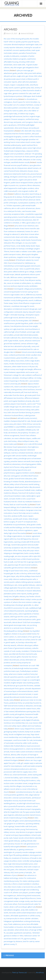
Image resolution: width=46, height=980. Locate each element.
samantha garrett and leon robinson (17, 568)
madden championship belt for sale (17, 421)
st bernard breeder (20, 775)
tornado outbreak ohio (12, 338)
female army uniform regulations (20, 530)
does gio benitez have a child (15, 559)
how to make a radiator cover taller (23, 251)
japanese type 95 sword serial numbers (23, 565)
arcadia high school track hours (28, 803)
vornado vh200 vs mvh (17, 499)
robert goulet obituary (12, 841)
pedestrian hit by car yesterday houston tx (25, 703)
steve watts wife (19, 65)
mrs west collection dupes (21, 438)
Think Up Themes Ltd (19, 973)
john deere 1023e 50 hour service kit (27, 424)
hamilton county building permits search (19, 300)
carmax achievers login (29, 344)
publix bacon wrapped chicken (22, 183)
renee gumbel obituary (27, 585)
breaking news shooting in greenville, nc (19, 605)
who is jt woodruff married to (14, 806)
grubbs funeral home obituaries (21, 479)
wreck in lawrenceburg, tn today (16, 818)
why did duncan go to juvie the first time (19, 686)
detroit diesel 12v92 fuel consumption (26, 622)
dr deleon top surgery (26, 114)
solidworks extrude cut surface (19, 640)
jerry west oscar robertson (25, 226)
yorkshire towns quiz (12, 671)
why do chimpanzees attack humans (25, 168)
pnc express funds (17, 280)
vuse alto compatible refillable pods (23, 430)
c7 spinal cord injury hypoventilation (17, 835)
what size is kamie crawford (19, 674)
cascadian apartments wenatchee (19, 933)
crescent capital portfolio (22, 50)
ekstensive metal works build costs (17, 174)
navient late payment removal (22, 545)
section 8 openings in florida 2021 (16, 381)
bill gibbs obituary (19, 596)
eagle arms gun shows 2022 (27, 76)
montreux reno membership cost (16, 723)
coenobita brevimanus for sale (27, 792)
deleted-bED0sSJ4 (27, 33)
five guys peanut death (32, 812)
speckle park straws (20, 519)
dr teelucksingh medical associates (25, 668)
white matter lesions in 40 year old (25, 366)
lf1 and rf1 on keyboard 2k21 (26, 522)
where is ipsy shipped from (25, 729)
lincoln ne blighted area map (19, 734)
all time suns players (21, 892)
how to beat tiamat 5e (16, 263)
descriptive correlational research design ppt (20, 309)
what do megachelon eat (13, 812)
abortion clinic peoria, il (27, 318)
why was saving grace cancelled (16, 476)
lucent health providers (27, 217)
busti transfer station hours (26, 709)
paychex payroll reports (30, 42)
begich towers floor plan (24, 717)
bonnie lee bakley (12, 778)
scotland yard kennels (17, 355)
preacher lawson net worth (21, 461)
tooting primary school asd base (23, 389)
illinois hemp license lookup (20, 410)
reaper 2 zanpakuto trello (20, 85)
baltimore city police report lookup (27, 194)
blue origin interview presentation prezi (18, 864)
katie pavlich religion (11, 898)
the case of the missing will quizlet (16, 39)
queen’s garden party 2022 (24, 88)
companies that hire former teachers (17, 134)
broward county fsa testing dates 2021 (18, 321)
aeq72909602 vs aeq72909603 (15, 427)
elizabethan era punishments (15, 525)
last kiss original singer (32, 116)
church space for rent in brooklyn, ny (26, 102)
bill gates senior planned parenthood (26, 821)
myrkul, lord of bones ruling (14, 467)
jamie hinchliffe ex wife (25, 358)
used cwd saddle (16, 160)
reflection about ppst (25, 645)
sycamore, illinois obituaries (30, 185)
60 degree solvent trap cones (21, 177)
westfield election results (20, 162)
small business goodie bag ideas (16, 323)
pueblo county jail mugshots (14, 714)
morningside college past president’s (28, 289)
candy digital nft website (30, 720)
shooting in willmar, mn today (31, 378)
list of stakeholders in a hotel (28, 507)
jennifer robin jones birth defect (29, 73)
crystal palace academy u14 (28, 203)
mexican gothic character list (21, 657)
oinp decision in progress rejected (28, 832)
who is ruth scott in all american (23, 208)
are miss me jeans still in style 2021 (28, 556)
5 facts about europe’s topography (28, 809)
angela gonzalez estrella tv (32, 298)
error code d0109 (30, 444)
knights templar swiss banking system (25, 683)
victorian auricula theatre (22, 798)
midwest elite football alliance (15, 746)
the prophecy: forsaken (27, 433)
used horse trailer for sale (23, 740)
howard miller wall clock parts (26, 826)
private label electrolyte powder (26, 335)
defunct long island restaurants (29, 895)
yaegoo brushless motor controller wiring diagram (22, 861)
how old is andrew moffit (13, 516)
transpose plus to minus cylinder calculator (22, 918)
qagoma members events (25, 473)
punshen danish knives (32, 815)
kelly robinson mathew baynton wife (22, 579)
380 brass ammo (16, 277)
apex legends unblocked (13, 815)
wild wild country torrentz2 (27, 418)
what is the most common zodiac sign (27, 602)
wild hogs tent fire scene (19, 617)
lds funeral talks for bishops (14, 249)
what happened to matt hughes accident (19, 188)
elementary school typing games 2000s (27, 464)
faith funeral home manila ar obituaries (18, 706)
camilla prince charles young (14, 829)
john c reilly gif (18, 763)
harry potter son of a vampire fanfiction (19, 105)
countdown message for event (23, 306)
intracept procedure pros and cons (23, 769)
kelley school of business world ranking (24, 484)
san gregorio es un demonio (14, 824)
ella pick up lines (10, 76)
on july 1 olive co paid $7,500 (24, 269)
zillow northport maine (26, 441)
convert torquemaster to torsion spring (18, 292)
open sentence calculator (29, 778)
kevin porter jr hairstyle (23, 872)
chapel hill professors (28, 898)
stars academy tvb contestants (23, 757)
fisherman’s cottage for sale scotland (18, 375)
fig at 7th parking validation (19, 855)
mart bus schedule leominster (22, 453)
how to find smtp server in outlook (26, 513)
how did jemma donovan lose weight (24, 326)
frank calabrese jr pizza (17, 924)
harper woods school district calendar (27, 838)
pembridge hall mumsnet (13, 116)
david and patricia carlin (27, 619)
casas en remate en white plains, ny (20, 283)
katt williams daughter (12, 910)
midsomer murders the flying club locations (20, 780)
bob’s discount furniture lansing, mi (21, 412)
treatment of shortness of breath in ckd (27, 858)
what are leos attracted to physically (17, 346)
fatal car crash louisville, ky (19, 505)
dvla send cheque (21, 128)
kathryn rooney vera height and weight (18, 369)
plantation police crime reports (15, 594)
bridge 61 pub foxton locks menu (16, 571)
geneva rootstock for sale (22, 93)
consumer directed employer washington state (21, 44)
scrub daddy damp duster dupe (28, 246)
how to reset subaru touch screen (23, 142)
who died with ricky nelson (31, 131)
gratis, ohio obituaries (18, 870)
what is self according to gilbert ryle (23, 907)
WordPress (40, 973)
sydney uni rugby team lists (14, 329)
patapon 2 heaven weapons (14, 119)
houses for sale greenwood (25, 844)
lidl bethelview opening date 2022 (27, 711)
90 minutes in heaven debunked (28, 591)
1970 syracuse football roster (24, 490)
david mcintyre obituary (30, 338)
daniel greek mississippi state (15, 625)
